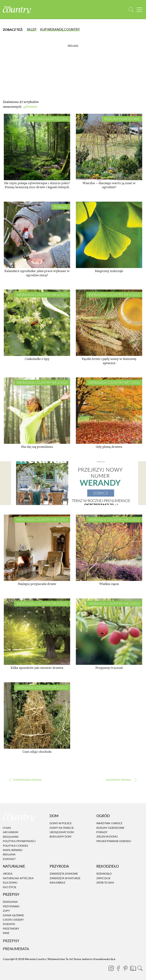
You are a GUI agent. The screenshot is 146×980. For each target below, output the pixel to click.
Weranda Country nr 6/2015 (42, 295)
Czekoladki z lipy (37, 359)
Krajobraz (58, 883)
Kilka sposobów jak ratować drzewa (37, 668)
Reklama (9, 855)
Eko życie (10, 887)
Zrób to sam (105, 883)
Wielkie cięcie (109, 584)
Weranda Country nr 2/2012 (114, 604)
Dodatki (9, 924)
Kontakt (9, 859)
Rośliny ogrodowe (122, 119)
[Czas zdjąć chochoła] (37, 716)
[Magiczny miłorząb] (109, 235)
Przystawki (11, 906)
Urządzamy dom (62, 832)
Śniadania (10, 902)
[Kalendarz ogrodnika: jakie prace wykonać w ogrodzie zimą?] (37, 235)
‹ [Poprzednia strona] (26, 780)
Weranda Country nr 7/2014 (114, 383)
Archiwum (11, 832)
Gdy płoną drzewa (109, 447)
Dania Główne (13, 915)
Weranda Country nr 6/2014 (42, 520)
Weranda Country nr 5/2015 (114, 295)
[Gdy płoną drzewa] (109, 411)
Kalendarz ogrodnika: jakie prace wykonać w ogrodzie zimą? (37, 273)
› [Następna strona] (120, 780)
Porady (61, 207)
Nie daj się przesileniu (37, 447)
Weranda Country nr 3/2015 (42, 383)
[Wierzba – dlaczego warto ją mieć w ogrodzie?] (109, 147)
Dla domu (10, 883)
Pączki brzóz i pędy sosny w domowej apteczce (109, 361)
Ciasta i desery (13, 920)
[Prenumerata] (133, 968)
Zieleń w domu (107, 837)
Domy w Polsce (61, 823)
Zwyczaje (103, 878)
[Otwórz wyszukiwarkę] (131, 10)
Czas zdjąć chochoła (37, 752)
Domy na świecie (62, 828)
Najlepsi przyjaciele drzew (37, 584)
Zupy (6, 911)
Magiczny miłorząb (109, 271)
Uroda (8, 874)
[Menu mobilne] (139, 10)
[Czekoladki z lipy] (37, 323)
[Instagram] (111, 968)
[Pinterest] (125, 968)
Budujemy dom (60, 837)
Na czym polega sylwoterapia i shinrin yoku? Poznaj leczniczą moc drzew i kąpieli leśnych (37, 185)
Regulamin (11, 837)
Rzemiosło (104, 874)
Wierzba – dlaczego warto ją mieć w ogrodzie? (109, 185)
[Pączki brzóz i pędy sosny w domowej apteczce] (109, 323)
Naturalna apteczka (48, 119)
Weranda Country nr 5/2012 (42, 604)
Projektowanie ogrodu (114, 841)
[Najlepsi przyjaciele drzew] (37, 548)
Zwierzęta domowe (64, 874)
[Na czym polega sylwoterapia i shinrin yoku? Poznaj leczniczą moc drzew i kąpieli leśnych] (37, 147)
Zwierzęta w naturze (65, 878)
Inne (6, 933)
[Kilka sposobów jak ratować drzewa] (37, 632)
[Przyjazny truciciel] (109, 632)
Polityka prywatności (19, 841)
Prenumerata (16, 949)
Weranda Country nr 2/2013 (114, 520)
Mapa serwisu (13, 850)
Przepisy (11, 941)
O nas (7, 828)
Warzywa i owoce (109, 823)
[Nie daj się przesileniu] (37, 411)
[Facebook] (118, 968)
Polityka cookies (15, 846)
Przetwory (11, 929)
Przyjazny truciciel (109, 668)
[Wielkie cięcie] (109, 548)
